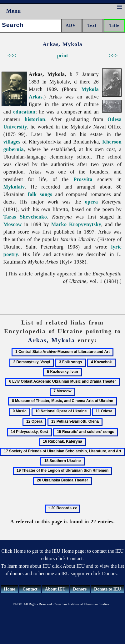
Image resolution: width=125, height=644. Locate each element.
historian (35, 119)
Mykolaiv (14, 187)
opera (92, 202)
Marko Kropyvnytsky (76, 224)
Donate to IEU (107, 589)
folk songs (40, 194)
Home (10, 589)
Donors (80, 589)
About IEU (55, 589)
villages (12, 142)
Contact (30, 589)
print (63, 55)
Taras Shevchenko (25, 217)
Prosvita (83, 179)
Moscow (13, 224)
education (24, 112)
